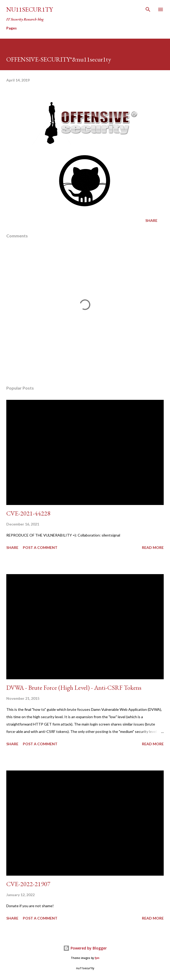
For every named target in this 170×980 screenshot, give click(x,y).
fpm (97, 958)
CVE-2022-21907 (28, 884)
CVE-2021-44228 (28, 513)
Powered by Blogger (85, 948)
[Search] (148, 9)
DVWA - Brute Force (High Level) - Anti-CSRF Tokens (74, 688)
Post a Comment (40, 547)
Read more (153, 547)
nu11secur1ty (30, 9)
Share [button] (151, 220)
